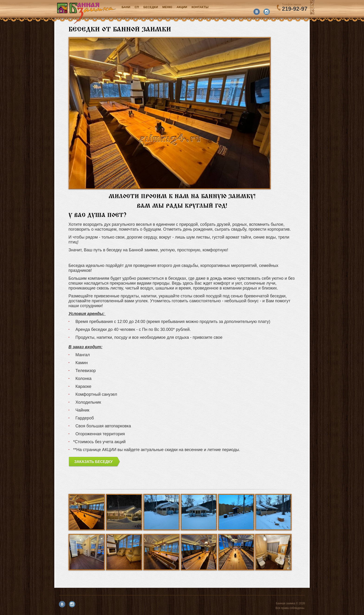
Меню (167, 7)
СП (137, 7)
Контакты (200, 7)
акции (182, 7)
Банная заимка (87, 13)
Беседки (151, 7)
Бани (126, 7)
